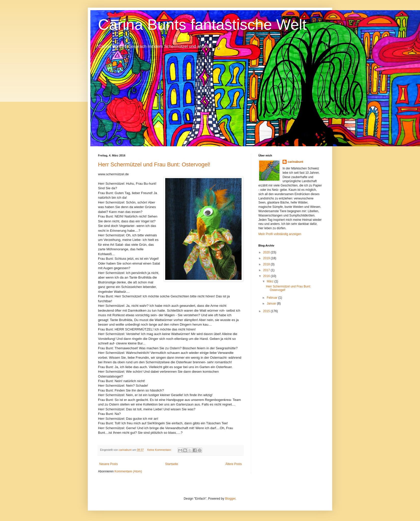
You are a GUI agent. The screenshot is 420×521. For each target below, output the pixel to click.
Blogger (230, 499)
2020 (267, 252)
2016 (267, 276)
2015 (267, 311)
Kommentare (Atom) (128, 471)
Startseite (172, 464)
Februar (272, 298)
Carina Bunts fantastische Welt (202, 25)
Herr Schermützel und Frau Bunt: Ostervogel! (154, 164)
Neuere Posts (109, 464)
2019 (267, 258)
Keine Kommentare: (160, 450)
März (271, 281)
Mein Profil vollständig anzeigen (280, 234)
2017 (267, 270)
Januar (272, 303)
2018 (267, 264)
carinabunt (295, 162)
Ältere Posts (234, 464)
